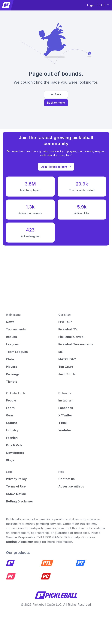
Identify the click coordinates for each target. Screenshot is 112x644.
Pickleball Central (71, 337)
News (10, 322)
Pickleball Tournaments (76, 344)
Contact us (67, 479)
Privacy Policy (16, 479)
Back (56, 94)
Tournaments (16, 329)
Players (12, 367)
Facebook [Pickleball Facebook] (66, 408)
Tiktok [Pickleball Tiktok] (63, 423)
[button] (101, 5)
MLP (61, 352)
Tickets (12, 382)
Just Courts (67, 374)
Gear (10, 415)
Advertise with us (71, 486)
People (11, 400)
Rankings (13, 374)
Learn (10, 408)
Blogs (10, 460)
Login (91, 5)
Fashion (12, 438)
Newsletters (15, 453)
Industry (12, 430)
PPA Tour (65, 322)
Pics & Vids (14, 445)
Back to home (56, 103)
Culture (12, 423)
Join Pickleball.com (56, 167)
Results (11, 337)
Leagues (12, 344)
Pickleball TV (68, 329)
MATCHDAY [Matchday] (67, 359)
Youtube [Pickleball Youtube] (65, 430)
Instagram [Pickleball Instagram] (66, 400)
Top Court (66, 367)
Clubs (10, 359)
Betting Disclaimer (20, 501)
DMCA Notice (16, 494)
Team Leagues (17, 352)
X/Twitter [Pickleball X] (65, 415)
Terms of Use (16, 486)
